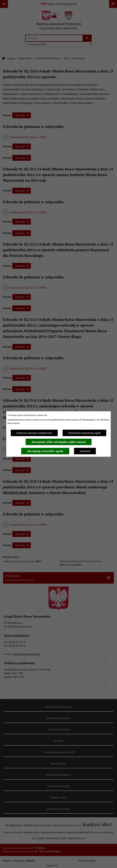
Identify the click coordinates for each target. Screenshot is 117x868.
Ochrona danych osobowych (34, 433)
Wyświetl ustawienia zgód (84, 433)
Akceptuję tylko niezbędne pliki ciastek (59, 442)
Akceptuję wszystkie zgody (45, 451)
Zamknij (85, 451)
